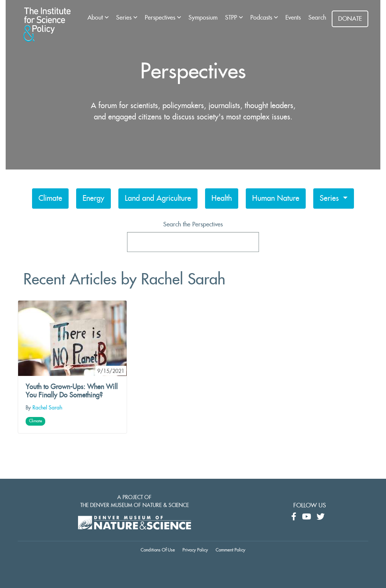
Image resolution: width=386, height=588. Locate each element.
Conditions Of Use (158, 550)
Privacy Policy (195, 550)
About (96, 18)
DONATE (350, 19)
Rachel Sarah (47, 408)
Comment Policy (231, 550)
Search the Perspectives (193, 225)
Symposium (203, 18)
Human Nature (276, 199)
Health (222, 199)
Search (317, 18)
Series (125, 18)
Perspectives (161, 18)
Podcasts (262, 18)
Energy (93, 199)
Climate (50, 199)
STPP (232, 18)
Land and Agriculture (158, 199)
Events (293, 18)
